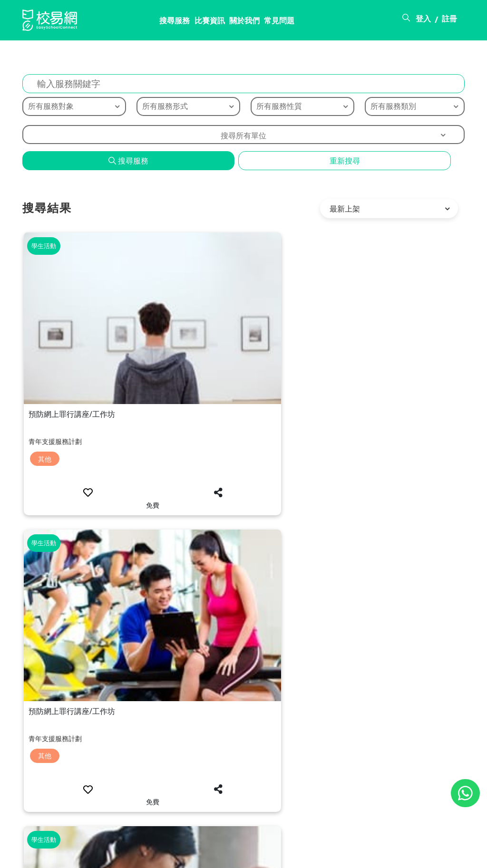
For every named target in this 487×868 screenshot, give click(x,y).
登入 (423, 20)
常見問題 (233, 22)
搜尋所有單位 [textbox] (243, 138)
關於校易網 (296, 855)
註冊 (449, 20)
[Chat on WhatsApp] (465, 793)
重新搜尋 (345, 163)
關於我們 (195, 22)
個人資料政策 (442, 855)
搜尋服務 (121, 22)
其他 (46, 351)
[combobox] (243, 137)
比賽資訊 (158, 22)
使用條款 (390, 855)
